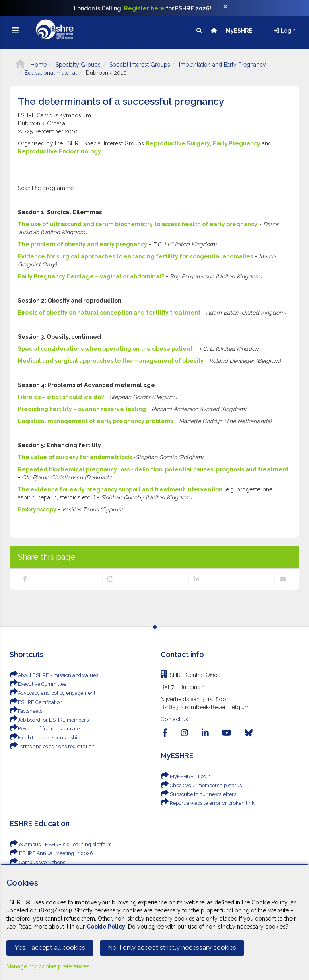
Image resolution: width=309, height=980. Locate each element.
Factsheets (26, 711)
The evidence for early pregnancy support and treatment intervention (120, 489)
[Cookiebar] (154, 922)
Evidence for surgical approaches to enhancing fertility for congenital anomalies (135, 256)
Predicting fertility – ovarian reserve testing (82, 409)
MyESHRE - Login (185, 777)
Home (31, 65)
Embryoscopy (38, 509)
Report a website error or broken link (205, 803)
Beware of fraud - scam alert (45, 729)
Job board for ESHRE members (47, 720)
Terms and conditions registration (50, 747)
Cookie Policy (106, 927)
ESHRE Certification (35, 702)
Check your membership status (200, 786)
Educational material (51, 73)
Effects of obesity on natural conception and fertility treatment (109, 313)
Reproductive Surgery (178, 143)
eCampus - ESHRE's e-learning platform (58, 845)
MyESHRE (240, 31)
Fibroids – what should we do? (61, 397)
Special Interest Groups (140, 65)
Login (285, 31)
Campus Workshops (36, 863)
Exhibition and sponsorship (43, 738)
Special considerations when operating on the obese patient (105, 349)
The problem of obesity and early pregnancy (82, 244)
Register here (144, 8)
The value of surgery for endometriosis (75, 457)
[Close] (229, 8)
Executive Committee (37, 684)
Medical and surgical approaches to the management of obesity (111, 361)
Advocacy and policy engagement (50, 693)
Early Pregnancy (237, 143)
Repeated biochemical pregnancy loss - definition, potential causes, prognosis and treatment (153, 469)
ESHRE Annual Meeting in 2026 (49, 853)
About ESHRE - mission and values (52, 675)
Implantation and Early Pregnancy (222, 65)
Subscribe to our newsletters (197, 794)
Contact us (174, 719)
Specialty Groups (78, 65)
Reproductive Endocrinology (59, 151)
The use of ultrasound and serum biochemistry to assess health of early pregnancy (138, 224)
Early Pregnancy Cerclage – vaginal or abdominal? (91, 276)
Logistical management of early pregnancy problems (96, 421)
